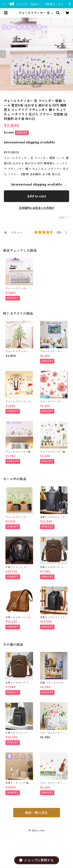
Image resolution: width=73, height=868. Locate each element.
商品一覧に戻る (37, 813)
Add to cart (36, 196)
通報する (64, 218)
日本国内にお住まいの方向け (37, 208)
